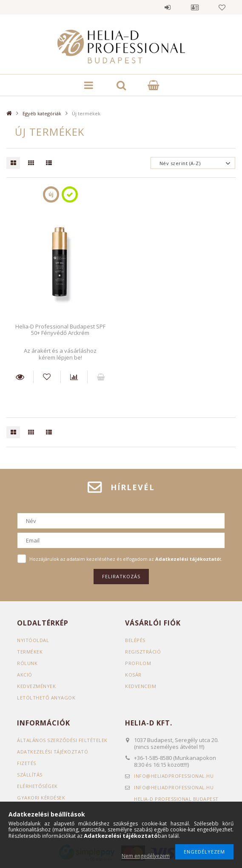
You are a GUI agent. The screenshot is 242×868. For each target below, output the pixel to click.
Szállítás (30, 775)
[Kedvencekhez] (47, 377)
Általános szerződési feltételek (62, 740)
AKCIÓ (25, 675)
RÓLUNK (27, 663)
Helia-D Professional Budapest (176, 799)
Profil (195, 7)
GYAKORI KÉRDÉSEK (41, 798)
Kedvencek (222, 7)
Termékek (30, 652)
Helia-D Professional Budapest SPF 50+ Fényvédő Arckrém (60, 330)
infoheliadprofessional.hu (174, 776)
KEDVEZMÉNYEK (36, 686)
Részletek (20, 377)
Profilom (138, 663)
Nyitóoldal (33, 640)
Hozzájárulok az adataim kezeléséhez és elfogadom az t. (126, 559)
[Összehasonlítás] (74, 377)
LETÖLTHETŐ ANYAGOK (46, 698)
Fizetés (27, 763)
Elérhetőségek (37, 786)
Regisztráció (143, 652)
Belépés (168, 7)
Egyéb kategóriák (42, 113)
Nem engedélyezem (146, 856)
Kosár (133, 675)
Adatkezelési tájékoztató (53, 752)
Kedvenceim (141, 686)
